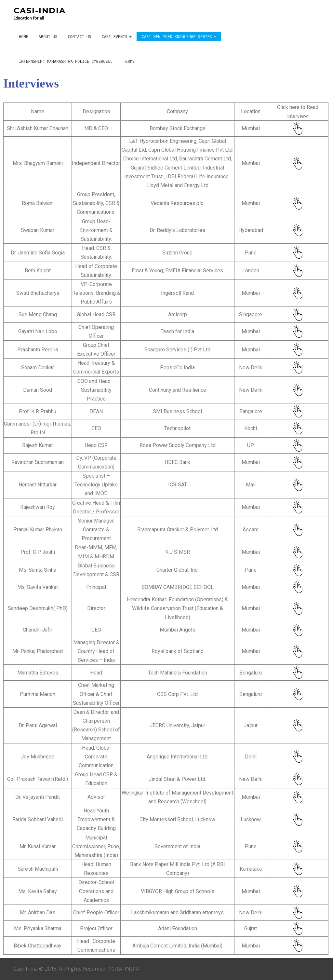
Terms (129, 61)
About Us (48, 37)
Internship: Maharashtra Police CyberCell (66, 61)
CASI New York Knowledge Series (177, 37)
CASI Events (114, 37)
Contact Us (79, 37)
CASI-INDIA (40, 11)
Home (24, 37)
